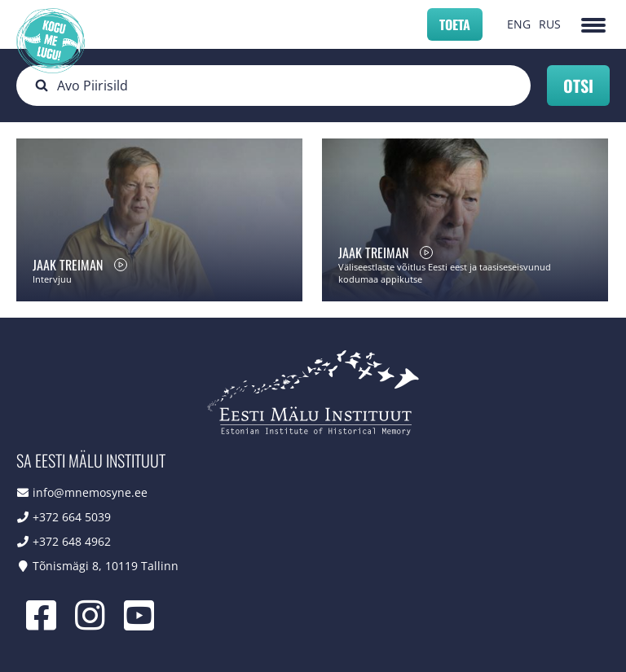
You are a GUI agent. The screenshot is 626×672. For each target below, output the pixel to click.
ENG (519, 24)
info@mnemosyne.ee (90, 492)
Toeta (455, 24)
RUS (550, 24)
